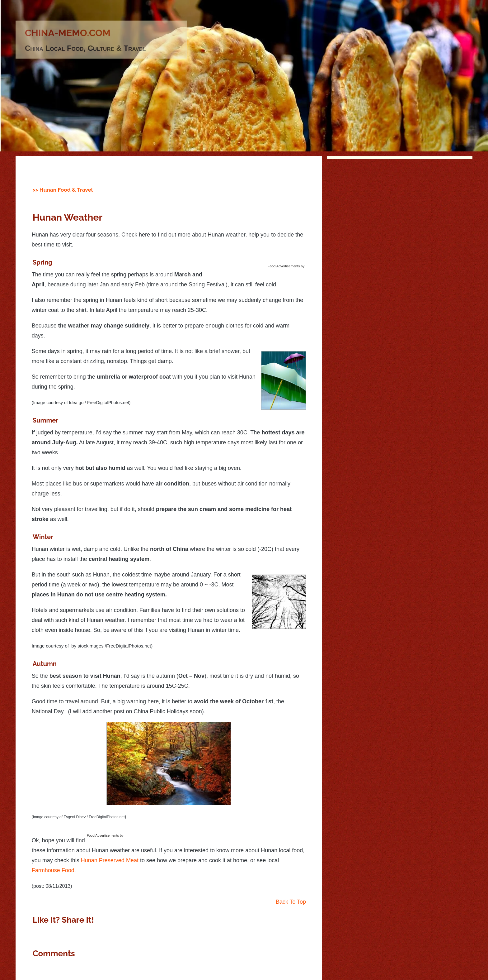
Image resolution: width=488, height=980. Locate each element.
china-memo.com (68, 33)
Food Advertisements (284, 266)
